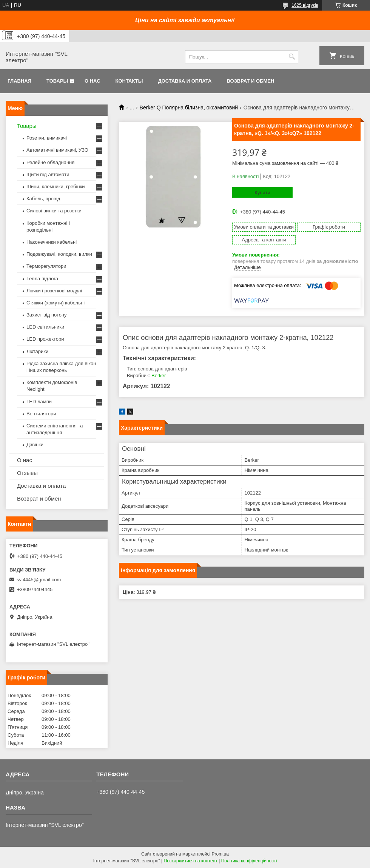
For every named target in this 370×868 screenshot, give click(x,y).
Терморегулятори (46, 266)
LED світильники (45, 327)
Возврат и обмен (250, 81)
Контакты (129, 81)
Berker (159, 376)
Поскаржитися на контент (191, 861)
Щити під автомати (48, 174)
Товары (57, 81)
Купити (262, 193)
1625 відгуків (305, 5)
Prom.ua (220, 854)
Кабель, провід (43, 199)
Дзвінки (35, 445)
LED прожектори (45, 339)
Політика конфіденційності (249, 861)
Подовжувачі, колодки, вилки (59, 254)
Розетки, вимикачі (47, 138)
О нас (92, 81)
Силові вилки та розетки (54, 211)
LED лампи (39, 402)
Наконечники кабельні (52, 242)
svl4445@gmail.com (39, 580)
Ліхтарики (37, 351)
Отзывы (27, 473)
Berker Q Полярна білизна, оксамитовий (189, 108)
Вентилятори (41, 414)
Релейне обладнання (50, 162)
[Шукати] (292, 57)
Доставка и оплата (185, 81)
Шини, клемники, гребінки (56, 187)
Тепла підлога (42, 279)
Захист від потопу (46, 315)
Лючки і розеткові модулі (54, 291)
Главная (19, 81)
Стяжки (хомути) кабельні (55, 303)
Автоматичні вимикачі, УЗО (57, 150)
